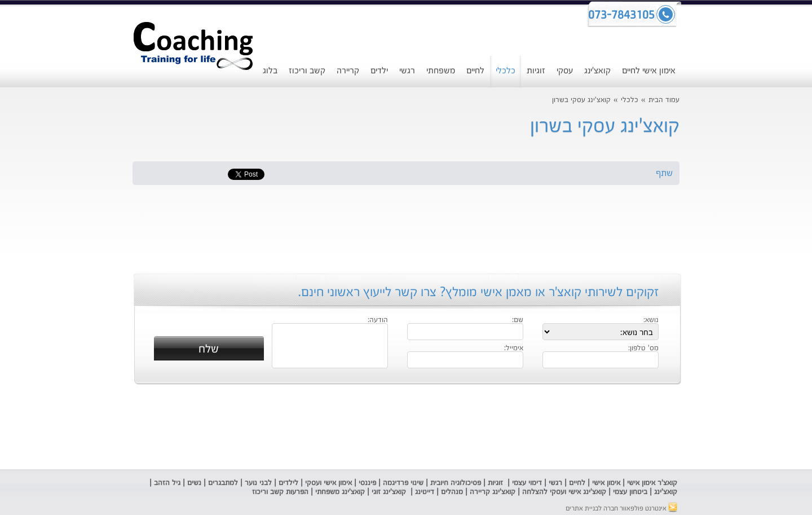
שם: (518, 320)
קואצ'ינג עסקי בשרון (581, 100)
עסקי (565, 71)
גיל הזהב (167, 483)
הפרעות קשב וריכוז (279, 492)
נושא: (651, 320)
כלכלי (506, 71)
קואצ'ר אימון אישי (652, 483)
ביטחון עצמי (629, 492)
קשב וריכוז (307, 71)
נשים (194, 483)
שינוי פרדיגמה (403, 483)
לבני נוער (258, 483)
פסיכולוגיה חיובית (456, 483)
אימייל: (514, 349)
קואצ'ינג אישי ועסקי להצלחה (564, 492)
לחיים (475, 71)
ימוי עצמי (524, 483)
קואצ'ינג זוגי (388, 492)
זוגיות (536, 71)
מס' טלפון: (643, 349)
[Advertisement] (54, 290)
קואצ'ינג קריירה (493, 492)
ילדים (379, 71)
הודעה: (378, 320)
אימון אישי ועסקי (328, 483)
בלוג (270, 71)
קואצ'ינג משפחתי (340, 492)
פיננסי (367, 483)
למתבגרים (223, 483)
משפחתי (441, 71)
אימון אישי (606, 483)
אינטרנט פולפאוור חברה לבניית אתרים (621, 509)
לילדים (288, 483)
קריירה (348, 71)
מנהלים (452, 492)
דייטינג (426, 492)
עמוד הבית (664, 100)
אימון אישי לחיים (649, 71)
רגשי (407, 71)
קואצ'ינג (597, 71)
